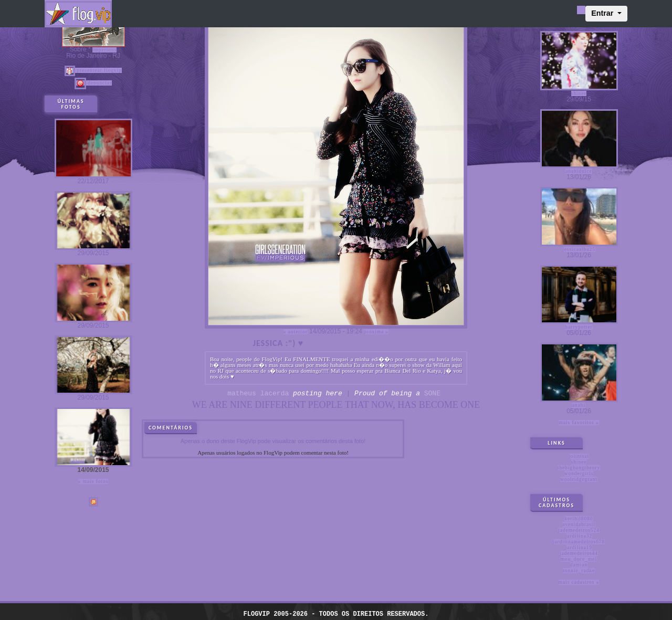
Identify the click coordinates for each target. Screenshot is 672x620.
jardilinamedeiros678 (579, 542)
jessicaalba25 (579, 249)
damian (579, 565)
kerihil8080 (579, 519)
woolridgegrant (579, 479)
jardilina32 (579, 536)
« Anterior (296, 332)
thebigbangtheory (579, 468)
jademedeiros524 (579, 530)
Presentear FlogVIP (93, 70)
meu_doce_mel (579, 559)
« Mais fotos (93, 481)
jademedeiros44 (579, 553)
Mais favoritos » (579, 423)
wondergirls (579, 474)
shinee (579, 93)
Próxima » (376, 332)
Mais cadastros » (579, 582)
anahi (579, 405)
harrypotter (579, 327)
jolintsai (579, 456)
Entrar (603, 13)
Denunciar (93, 83)
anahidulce (579, 171)
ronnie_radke (579, 571)
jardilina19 (579, 548)
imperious (104, 50)
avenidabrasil (579, 524)
